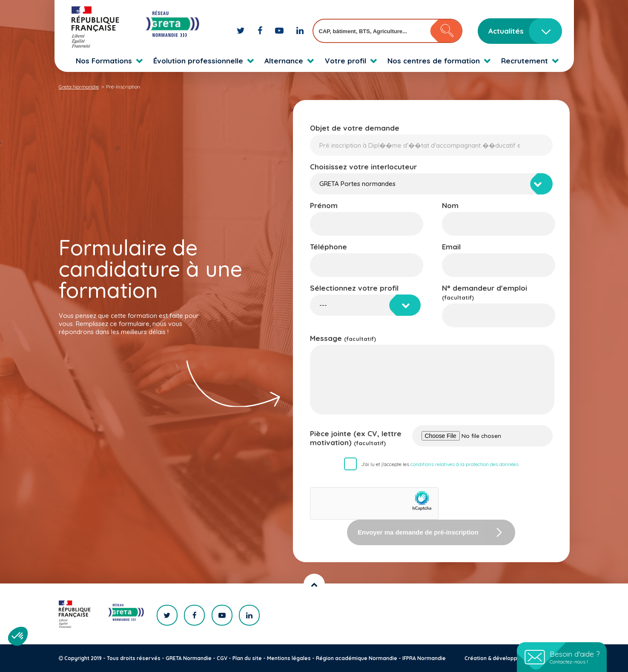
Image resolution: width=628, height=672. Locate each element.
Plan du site (247, 658)
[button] (18, 636)
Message (343, 338)
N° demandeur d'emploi (485, 292)
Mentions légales (289, 658)
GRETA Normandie (189, 658)
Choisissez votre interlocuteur (363, 167)
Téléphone (328, 247)
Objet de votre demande (355, 128)
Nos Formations (104, 61)
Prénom (324, 205)
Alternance (284, 61)
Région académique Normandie (357, 658)
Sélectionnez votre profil (354, 288)
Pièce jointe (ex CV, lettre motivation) (356, 438)
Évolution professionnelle (198, 61)
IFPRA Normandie (424, 658)
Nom (450, 205)
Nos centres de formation (434, 61)
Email (451, 247)
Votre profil (346, 61)
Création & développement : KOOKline (513, 658)
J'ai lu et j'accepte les (440, 464)
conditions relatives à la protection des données (465, 464)
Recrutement (525, 61)
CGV (222, 658)
